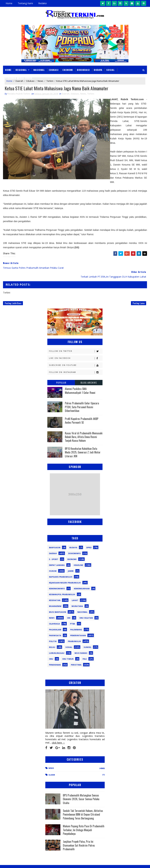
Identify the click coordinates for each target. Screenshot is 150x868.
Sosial (111, 70)
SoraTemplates (20, 862)
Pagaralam (55, 621)
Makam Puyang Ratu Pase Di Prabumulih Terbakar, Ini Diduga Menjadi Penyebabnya (84, 821)
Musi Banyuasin (58, 603)
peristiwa (76, 656)
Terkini (91, 94)
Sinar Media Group (49, 862)
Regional (21, 70)
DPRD (89, 539)
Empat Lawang (57, 556)
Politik (53, 632)
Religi (52, 638)
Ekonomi (68, 70)
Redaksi (42, 3)
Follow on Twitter (76, 342)
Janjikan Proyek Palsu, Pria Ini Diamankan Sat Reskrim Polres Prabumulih (79, 837)
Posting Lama (139, 294)
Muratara (77, 597)
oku (51, 650)
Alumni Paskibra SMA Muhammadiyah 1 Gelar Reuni (80, 382)
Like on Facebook (76, 349)
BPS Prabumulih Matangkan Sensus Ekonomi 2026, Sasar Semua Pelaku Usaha (81, 790)
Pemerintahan (78, 627)
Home (9, 3)
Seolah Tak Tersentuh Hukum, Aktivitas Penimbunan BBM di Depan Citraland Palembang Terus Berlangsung (83, 806)
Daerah (66, 94)
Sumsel (87, 638)
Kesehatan (55, 591)
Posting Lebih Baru (13, 294)
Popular (61, 374)
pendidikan (55, 656)
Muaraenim (55, 597)
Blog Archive (89, 374)
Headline (78, 556)
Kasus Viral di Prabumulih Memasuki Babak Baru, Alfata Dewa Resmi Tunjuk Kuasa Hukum (84, 428)
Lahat (75, 591)
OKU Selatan (86, 609)
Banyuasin (55, 539)
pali (85, 650)
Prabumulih (74, 632)
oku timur (68, 650)
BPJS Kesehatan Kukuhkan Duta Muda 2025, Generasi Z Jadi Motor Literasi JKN (83, 443)
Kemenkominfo (57, 580)
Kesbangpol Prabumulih (62, 586)
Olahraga (54, 615)
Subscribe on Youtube (76, 357)
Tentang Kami (25, 3)
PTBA (73, 615)
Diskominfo (74, 544)
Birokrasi (83, 70)
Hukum (53, 562)
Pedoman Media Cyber (19, 78)
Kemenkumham (82, 580)
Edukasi (54, 70)
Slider (52, 766)
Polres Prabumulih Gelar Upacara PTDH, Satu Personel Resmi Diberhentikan (82, 398)
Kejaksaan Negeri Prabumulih (65, 574)
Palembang (76, 621)
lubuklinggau (57, 644)
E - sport (54, 550)
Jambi (71, 562)
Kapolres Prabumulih (61, 568)
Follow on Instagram (76, 364)
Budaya (98, 70)
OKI (69, 609)
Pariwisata (55, 627)
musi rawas (81, 644)
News (83, 94)
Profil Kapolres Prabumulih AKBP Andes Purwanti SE (82, 412)
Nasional (39, 70)
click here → (58, 734)
